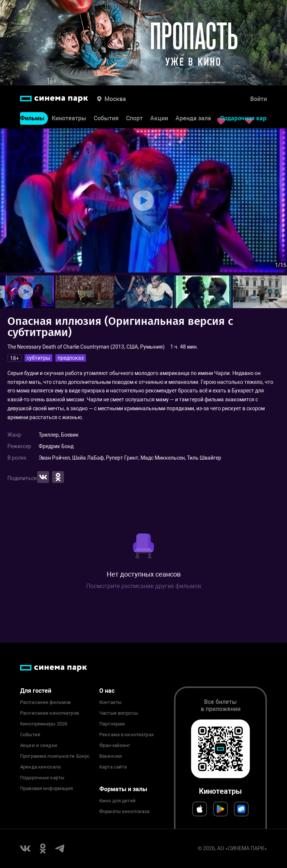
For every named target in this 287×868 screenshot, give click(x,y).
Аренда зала (193, 118)
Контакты (110, 702)
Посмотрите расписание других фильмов (144, 586)
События (106, 118)
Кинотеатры (69, 118)
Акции (159, 118)
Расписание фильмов (45, 702)
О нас (107, 691)
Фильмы (32, 118)
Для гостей (36, 691)
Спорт (134, 118)
